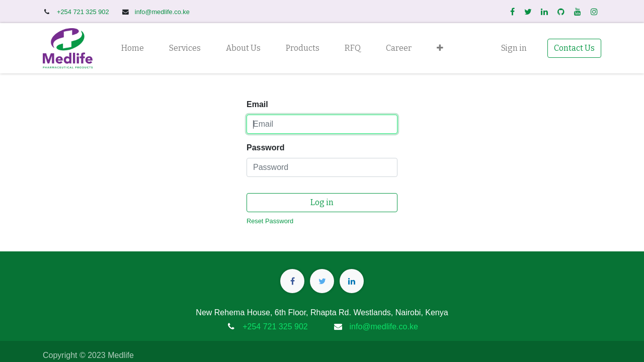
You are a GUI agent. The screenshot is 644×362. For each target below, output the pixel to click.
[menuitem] (133, 48)
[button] (440, 48)
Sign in (514, 48)
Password (266, 148)
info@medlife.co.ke (162, 12)
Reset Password (270, 221)
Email (257, 104)
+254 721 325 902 (84, 12)
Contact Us (574, 48)
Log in (322, 202)
